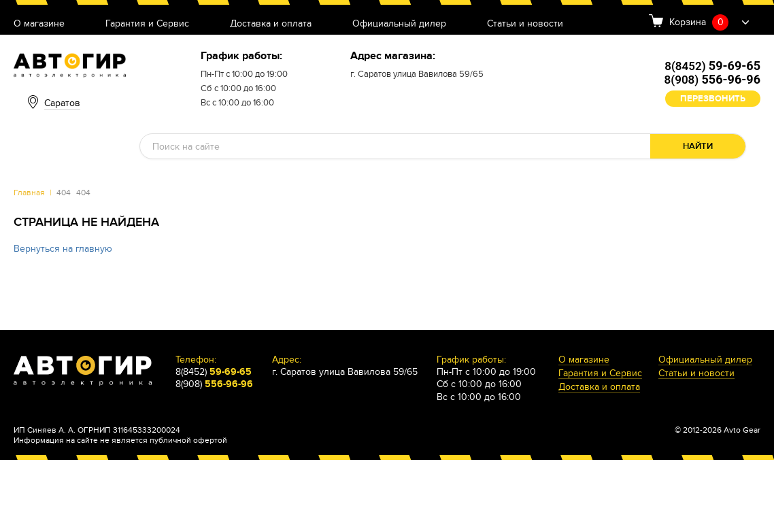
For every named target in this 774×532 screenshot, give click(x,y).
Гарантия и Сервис (147, 24)
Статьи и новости (525, 24)
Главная (29, 193)
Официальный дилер (399, 24)
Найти (698, 146)
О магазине (39, 24)
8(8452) (712, 66)
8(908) (712, 80)
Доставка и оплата (271, 24)
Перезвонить (713, 99)
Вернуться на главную (63, 249)
